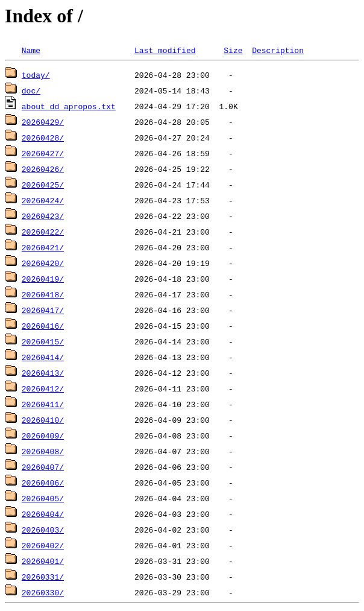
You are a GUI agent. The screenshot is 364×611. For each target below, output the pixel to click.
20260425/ (43, 185)
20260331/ (43, 577)
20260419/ (43, 279)
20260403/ (43, 530)
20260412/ (43, 388)
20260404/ (43, 514)
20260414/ (43, 357)
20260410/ (43, 420)
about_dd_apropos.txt (69, 106)
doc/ (31, 90)
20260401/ (43, 561)
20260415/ (43, 341)
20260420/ (43, 263)
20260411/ (43, 404)
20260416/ (43, 326)
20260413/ (43, 373)
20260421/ (43, 247)
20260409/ (43, 435)
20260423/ (43, 216)
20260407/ (43, 467)
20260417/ (43, 310)
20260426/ (43, 169)
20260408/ (43, 451)
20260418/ (43, 294)
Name (31, 50)
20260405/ (43, 498)
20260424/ (43, 200)
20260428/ (43, 138)
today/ (36, 75)
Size (233, 50)
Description (278, 50)
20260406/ (43, 483)
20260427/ (43, 153)
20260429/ (43, 122)
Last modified (165, 50)
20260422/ (43, 232)
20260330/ (43, 592)
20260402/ (43, 545)
